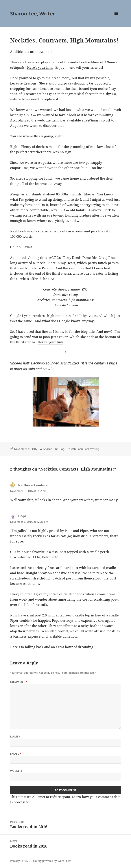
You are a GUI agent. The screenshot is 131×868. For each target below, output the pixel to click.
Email (16, 754)
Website (16, 771)
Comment (19, 682)
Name (16, 737)
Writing (95, 449)
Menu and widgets (116, 18)
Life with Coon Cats (77, 449)
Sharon (48, 449)
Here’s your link (40, 67)
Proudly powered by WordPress (51, 861)
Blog (62, 449)
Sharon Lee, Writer (33, 13)
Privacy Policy (19, 861)
